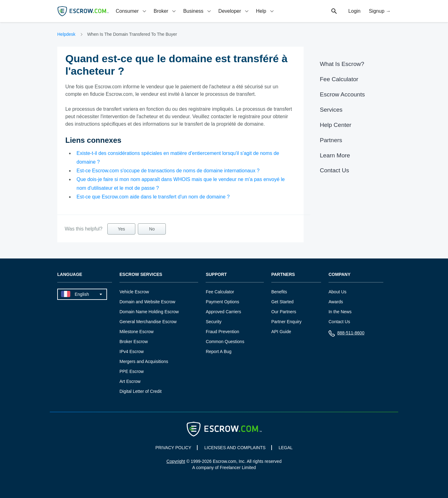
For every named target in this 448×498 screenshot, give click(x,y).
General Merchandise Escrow (148, 322)
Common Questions (225, 342)
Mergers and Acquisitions (144, 361)
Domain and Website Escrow (147, 302)
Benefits (279, 292)
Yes (121, 229)
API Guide (281, 332)
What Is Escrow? (342, 64)
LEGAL (285, 448)
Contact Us (334, 170)
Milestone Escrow (137, 332)
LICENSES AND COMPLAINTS (235, 448)
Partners (331, 140)
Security (214, 322)
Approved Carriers (223, 312)
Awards (336, 302)
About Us (338, 292)
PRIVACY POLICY (173, 448)
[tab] (132, 11)
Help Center (336, 125)
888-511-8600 (346, 334)
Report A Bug (219, 351)
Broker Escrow (134, 342)
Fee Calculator (339, 79)
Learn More (335, 155)
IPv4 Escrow (132, 351)
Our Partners (284, 312)
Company (340, 275)
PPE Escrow (132, 371)
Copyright (176, 461)
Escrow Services (141, 275)
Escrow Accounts (342, 94)
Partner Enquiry (286, 322)
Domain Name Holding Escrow (149, 312)
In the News (340, 312)
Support (216, 275)
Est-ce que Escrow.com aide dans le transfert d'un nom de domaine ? (153, 197)
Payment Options (222, 302)
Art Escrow (130, 381)
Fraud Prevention (222, 332)
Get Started (282, 302)
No (152, 229)
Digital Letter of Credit (140, 391)
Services (331, 110)
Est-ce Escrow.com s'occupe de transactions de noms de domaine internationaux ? (168, 171)
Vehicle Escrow (134, 292)
